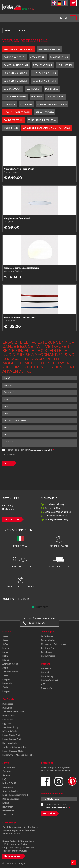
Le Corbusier (47, 636)
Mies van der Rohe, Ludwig (54, 644)
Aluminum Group (10, 664)
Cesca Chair (8, 720)
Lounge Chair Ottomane (52, 104)
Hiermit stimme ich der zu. (28, 450)
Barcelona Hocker (49, 49)
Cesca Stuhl (38, 57)
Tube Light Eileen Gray (42, 120)
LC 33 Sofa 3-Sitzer (44, 81)
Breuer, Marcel (48, 656)
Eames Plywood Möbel (13, 751)
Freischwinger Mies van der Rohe (18, 755)
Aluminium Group (10, 727)
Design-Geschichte (11, 799)
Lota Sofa (26, 104)
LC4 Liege (37, 97)
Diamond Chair (59, 57)
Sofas (5, 644)
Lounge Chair (8, 716)
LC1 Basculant (13, 89)
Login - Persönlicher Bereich (15, 795)
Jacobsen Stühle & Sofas (14, 747)
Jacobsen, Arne (48, 648)
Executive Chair (43, 65)
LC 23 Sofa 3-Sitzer (44, 73)
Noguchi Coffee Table (17, 112)
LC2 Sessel (8, 704)
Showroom (7, 787)
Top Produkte (9, 699)
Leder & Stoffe (10, 783)
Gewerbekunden (10, 791)
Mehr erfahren (12, 519)
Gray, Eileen (47, 652)
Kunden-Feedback (50, 680)
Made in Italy (47, 676)
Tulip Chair (11, 128)
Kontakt (6, 803)
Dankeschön (47, 688)
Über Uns (46, 664)
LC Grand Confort (10, 731)
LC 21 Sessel (65, 65)
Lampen (6, 680)
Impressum (8, 815)
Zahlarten (7, 771)
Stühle (5, 656)
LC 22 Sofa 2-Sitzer (16, 73)
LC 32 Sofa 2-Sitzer (16, 81)
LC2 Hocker (33, 89)
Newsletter (8, 807)
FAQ (4, 779)
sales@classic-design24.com (42, 618)
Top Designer (48, 632)
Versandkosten (9, 767)
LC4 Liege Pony (56, 97)
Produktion (46, 669)
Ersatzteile (21, 30)
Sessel (5, 636)
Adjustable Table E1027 (14, 712)
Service (7, 30)
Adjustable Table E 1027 (19, 49)
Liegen (6, 648)
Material (45, 672)
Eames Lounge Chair (16, 65)
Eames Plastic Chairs (12, 735)
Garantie (6, 775)
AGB (43, 684)
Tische (5, 676)
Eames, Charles (48, 640)
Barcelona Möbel (10, 743)
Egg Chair (7, 723)
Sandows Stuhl (14, 120)
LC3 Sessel (52, 89)
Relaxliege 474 (45, 112)
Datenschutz (8, 811)
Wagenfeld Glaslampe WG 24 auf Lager (47, 128)
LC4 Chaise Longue (15, 97)
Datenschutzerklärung (39, 450)
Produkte (7, 632)
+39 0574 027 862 (37, 623)
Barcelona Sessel (15, 57)
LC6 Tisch (10, 104)
